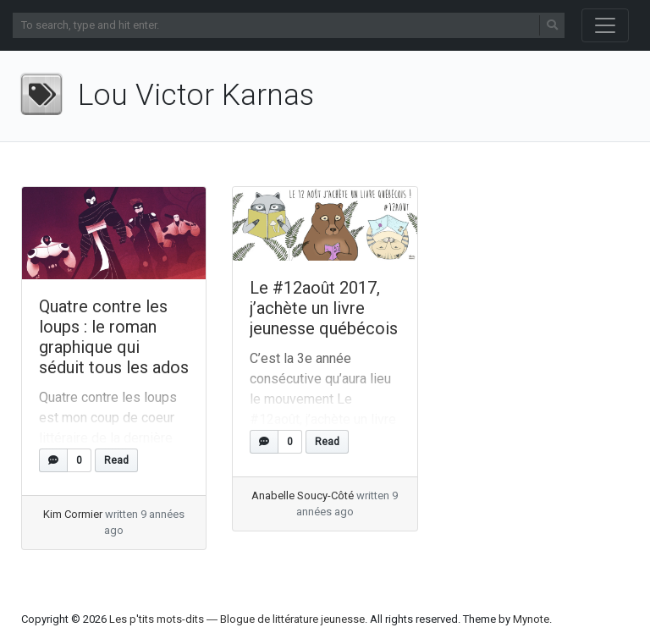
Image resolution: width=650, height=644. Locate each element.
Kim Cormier (73, 514)
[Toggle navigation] (605, 25)
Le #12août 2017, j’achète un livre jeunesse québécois (324, 308)
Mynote (531, 619)
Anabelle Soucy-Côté (303, 495)
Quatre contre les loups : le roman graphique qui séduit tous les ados (114, 337)
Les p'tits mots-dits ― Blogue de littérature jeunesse (237, 619)
